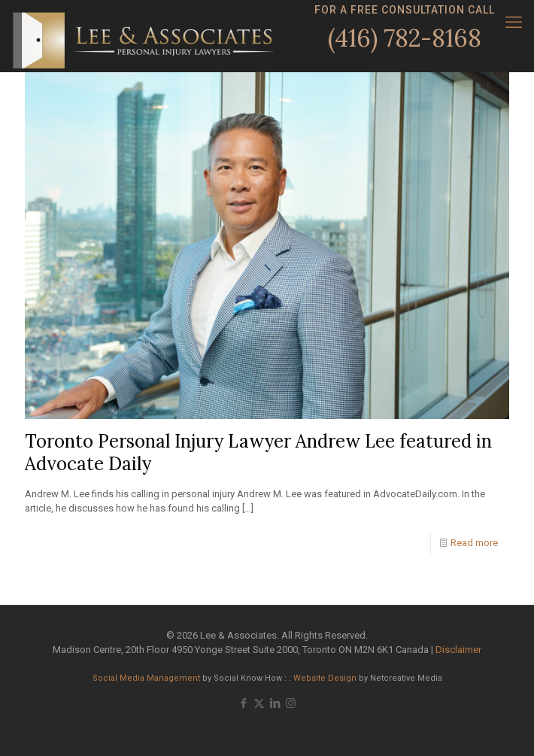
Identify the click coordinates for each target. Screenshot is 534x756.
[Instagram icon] (291, 703)
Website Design (325, 678)
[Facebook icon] (243, 703)
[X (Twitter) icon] (259, 703)
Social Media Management (146, 678)
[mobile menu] (514, 23)
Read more (474, 543)
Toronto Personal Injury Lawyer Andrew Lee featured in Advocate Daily (258, 452)
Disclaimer (458, 650)
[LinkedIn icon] (275, 703)
